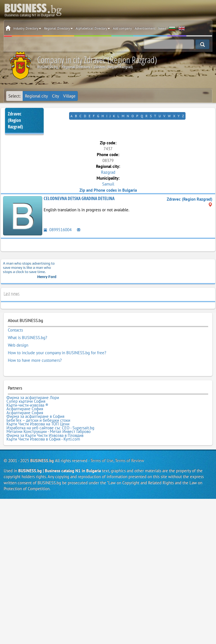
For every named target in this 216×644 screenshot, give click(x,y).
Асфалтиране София (25, 409)
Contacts (15, 330)
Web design (18, 345)
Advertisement (145, 28)
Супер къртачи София (26, 401)
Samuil (108, 184)
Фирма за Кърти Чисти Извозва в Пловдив (45, 435)
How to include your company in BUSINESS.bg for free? (57, 353)
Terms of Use (102, 461)
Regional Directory (58, 28)
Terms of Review (130, 461)
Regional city (36, 96)
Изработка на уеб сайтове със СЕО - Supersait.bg (50, 428)
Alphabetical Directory (93, 28)
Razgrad (108, 172)
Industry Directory (27, 28)
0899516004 (58, 230)
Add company (122, 28)
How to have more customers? (35, 360)
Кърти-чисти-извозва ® (27, 405)
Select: (14, 96)
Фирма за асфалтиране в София (35, 416)
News (162, 28)
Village (69, 96)
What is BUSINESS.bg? (28, 338)
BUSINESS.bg (42, 461)
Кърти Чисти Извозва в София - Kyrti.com (43, 439)
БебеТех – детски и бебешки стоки (38, 420)
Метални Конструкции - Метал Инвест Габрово (49, 432)
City (56, 96)
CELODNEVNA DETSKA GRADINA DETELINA (79, 198)
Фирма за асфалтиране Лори (33, 398)
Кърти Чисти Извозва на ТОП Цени (38, 424)
